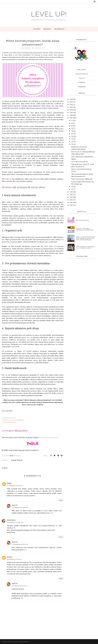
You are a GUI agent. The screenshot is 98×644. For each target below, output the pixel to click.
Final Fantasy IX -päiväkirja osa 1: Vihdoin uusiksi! (85, 247)
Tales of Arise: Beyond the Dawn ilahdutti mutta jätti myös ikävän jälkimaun (86, 238)
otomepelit (82, 83)
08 (72, 131)
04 (72, 142)
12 (72, 120)
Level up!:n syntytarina (80, 162)
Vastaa (61, 500)
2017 (71, 118)
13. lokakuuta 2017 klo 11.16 (14, 559)
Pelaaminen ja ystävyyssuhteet (13, 420)
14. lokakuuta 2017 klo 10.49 (19, 586)
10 (72, 126)
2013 (71, 200)
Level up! (49, 13)
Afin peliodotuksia (82, 220)
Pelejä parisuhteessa (9, 422)
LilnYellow (11, 520)
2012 (71, 202)
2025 (71, 102)
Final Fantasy (82, 70)
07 (72, 134)
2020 (71, 110)
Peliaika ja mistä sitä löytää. (49, 437)
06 (72, 136)
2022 (71, 105)
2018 (71, 115)
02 (72, 187)
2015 (71, 195)
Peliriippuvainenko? (9, 418)
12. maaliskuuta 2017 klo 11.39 (15, 486)
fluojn (9, 483)
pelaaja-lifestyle (17, 460)
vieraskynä (82, 87)
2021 (71, 107)
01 (72, 189)
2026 (71, 99)
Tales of (82, 78)
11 (72, 123)
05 (72, 139)
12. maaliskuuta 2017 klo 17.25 (15, 522)
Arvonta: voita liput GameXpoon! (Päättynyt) (85, 229)
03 (72, 144)
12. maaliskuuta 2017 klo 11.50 (20, 508)
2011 (71, 205)
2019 (71, 113)
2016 (71, 192)
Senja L (10, 557)
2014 (71, 197)
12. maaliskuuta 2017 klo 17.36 (20, 544)
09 (72, 128)
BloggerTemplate (24, 642)
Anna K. (15, 505)
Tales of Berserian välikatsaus (82, 179)
